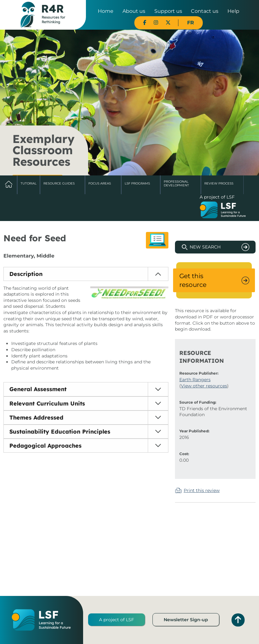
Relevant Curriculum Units (47, 403)
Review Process (219, 183)
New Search (205, 247)
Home (106, 11)
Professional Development (176, 183)
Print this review (202, 490)
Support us (168, 11)
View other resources (204, 386)
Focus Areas (100, 183)
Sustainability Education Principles (60, 432)
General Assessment (38, 389)
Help (233, 11)
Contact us (205, 11)
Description (26, 274)
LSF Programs (137, 183)
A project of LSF (117, 620)
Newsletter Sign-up (186, 620)
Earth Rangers (195, 380)
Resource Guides (59, 183)
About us (134, 11)
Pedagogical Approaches (45, 446)
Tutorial (29, 183)
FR (191, 23)
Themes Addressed (36, 418)
